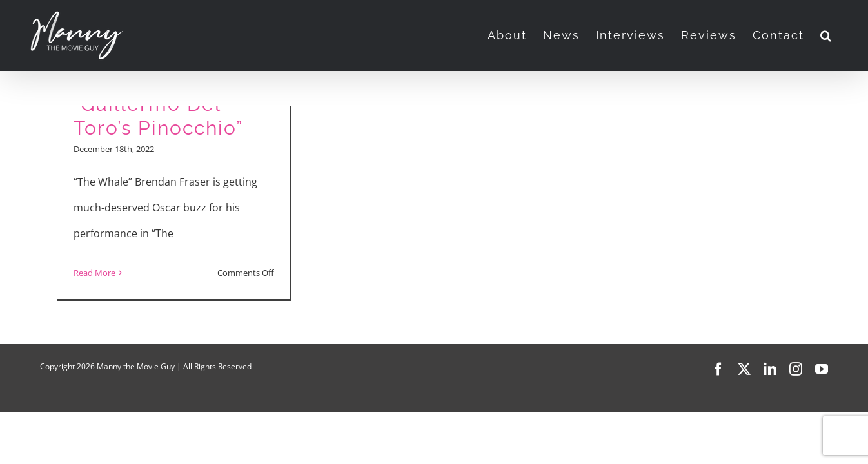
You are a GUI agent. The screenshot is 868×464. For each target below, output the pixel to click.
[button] (843, 35)
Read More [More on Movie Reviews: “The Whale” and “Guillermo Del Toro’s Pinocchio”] (94, 273)
